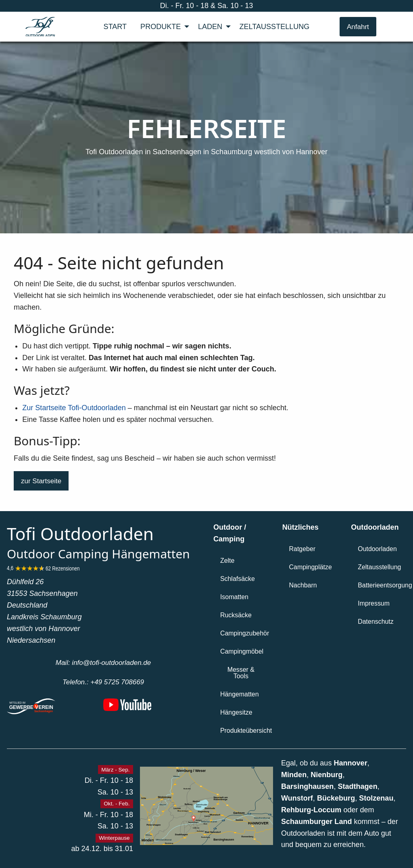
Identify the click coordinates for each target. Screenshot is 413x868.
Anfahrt (358, 27)
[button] (41, 481)
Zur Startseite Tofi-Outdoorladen (74, 408)
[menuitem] (115, 27)
